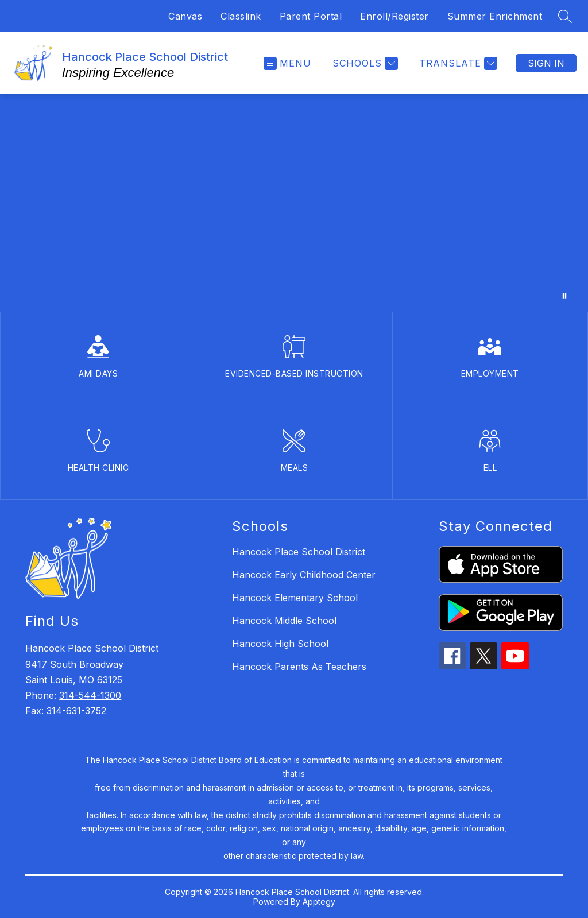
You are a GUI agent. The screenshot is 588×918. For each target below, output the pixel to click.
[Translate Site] (457, 63)
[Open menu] (287, 63)
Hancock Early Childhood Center (304, 575)
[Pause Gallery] (564, 296)
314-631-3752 (76, 711)
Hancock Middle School (284, 621)
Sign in (546, 63)
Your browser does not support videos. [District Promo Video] (294, 203)
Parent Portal (311, 16)
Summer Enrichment (495, 16)
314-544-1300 (90, 695)
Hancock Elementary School (295, 598)
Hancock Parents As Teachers (299, 667)
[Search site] (565, 16)
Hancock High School (280, 644)
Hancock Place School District (299, 552)
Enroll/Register (394, 16)
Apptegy (319, 902)
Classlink (241, 16)
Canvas (185, 16)
